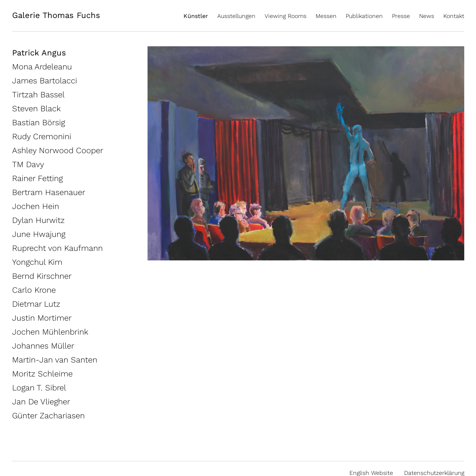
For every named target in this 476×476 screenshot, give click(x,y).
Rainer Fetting (37, 178)
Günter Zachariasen (48, 416)
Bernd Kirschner (42, 276)
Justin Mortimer (42, 318)
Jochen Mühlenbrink (50, 332)
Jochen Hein (36, 206)
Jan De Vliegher (41, 402)
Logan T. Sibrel (39, 388)
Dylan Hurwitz (38, 220)
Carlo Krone (34, 290)
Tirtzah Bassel (38, 95)
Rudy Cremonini (42, 136)
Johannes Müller (43, 346)
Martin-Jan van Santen (55, 360)
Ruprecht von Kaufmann (57, 248)
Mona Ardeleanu (42, 67)
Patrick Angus (39, 53)
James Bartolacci (45, 81)
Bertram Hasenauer (49, 192)
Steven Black (37, 109)
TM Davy (28, 164)
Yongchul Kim (37, 262)
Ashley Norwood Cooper (58, 150)
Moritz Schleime (42, 374)
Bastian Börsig (39, 122)
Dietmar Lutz (36, 304)
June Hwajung (39, 234)
